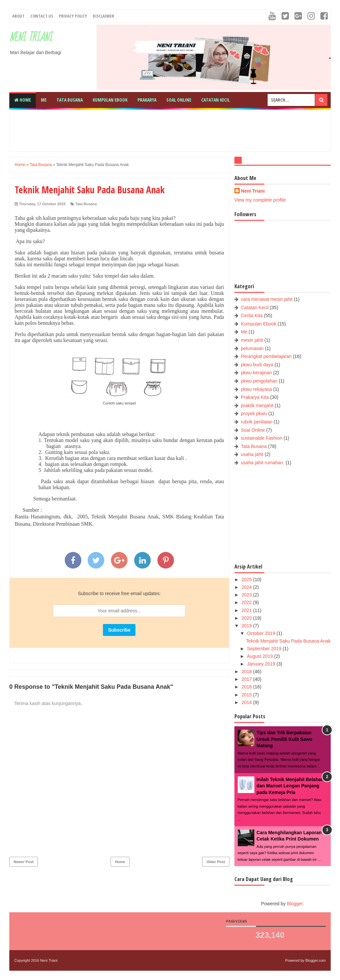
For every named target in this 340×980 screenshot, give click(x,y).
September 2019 (265, 649)
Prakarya (147, 100)
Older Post (216, 862)
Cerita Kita (252, 315)
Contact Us (42, 16)
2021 (247, 610)
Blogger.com (316, 960)
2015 (247, 695)
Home (23, 100)
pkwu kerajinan (256, 373)
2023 (247, 595)
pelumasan (253, 348)
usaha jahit (252, 454)
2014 (247, 702)
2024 (247, 587)
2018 (247, 671)
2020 (247, 618)
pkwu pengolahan (259, 381)
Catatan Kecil (215, 100)
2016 (247, 687)
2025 (247, 579)
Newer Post (24, 862)
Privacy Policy (73, 16)
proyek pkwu (254, 413)
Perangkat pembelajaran (266, 356)
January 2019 (262, 664)
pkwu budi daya (257, 365)
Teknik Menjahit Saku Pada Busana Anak (288, 641)
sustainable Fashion (262, 438)
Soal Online (179, 100)
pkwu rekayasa (256, 389)
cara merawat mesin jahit (267, 299)
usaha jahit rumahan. (263, 463)
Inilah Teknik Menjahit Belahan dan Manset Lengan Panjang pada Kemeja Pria (290, 786)
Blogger (295, 904)
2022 (247, 602)
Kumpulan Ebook (110, 100)
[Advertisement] (175, 130)
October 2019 (262, 633)
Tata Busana (70, 100)
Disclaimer (103, 16)
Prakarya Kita (255, 397)
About (18, 16)
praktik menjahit (257, 405)
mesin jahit (252, 340)
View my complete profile (260, 200)
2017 (247, 679)
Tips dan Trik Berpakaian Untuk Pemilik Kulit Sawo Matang (285, 739)
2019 (247, 626)
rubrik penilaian (257, 422)
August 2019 (260, 656)
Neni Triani (31, 37)
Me (44, 100)
